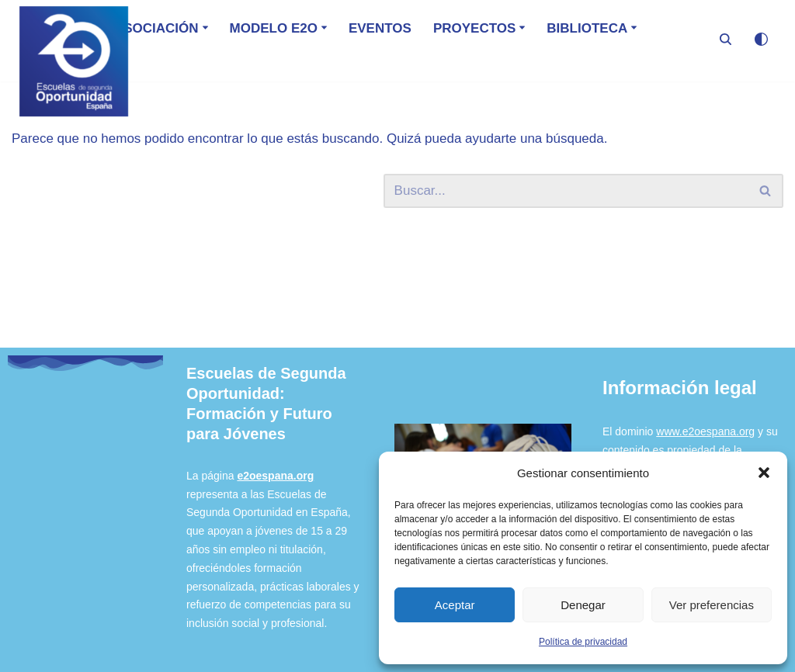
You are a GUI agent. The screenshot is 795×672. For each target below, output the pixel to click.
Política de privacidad (583, 642)
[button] (764, 473)
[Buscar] (726, 39)
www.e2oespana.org (705, 431)
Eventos (380, 28)
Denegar (583, 605)
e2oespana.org (275, 476)
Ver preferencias (712, 605)
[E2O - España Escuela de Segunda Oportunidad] (74, 61)
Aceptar (455, 605)
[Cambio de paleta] (761, 39)
